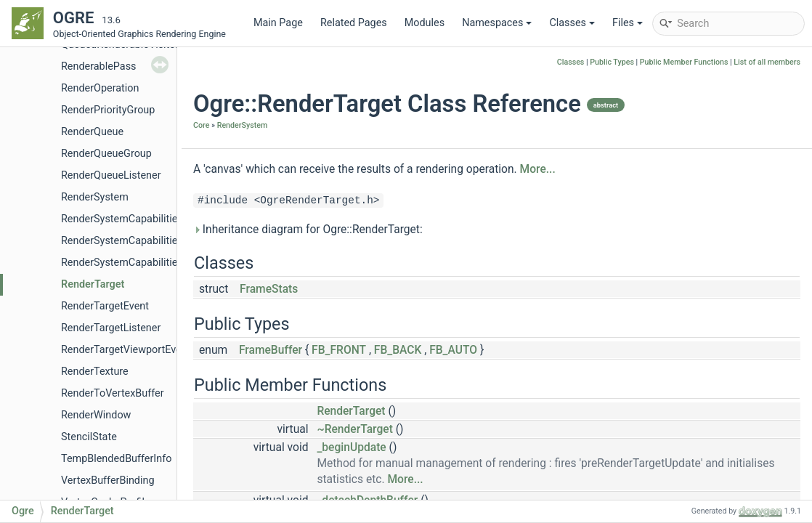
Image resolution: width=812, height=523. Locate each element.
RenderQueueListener (111, 175)
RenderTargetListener (111, 328)
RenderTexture (95, 372)
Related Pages (354, 23)
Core (201, 125)
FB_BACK (398, 350)
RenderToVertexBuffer (113, 393)
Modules (425, 23)
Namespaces (497, 23)
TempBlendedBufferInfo (116, 459)
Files (628, 23)
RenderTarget (93, 284)
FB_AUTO (453, 350)
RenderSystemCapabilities (122, 219)
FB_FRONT (339, 350)
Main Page (278, 23)
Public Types (612, 62)
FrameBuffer (271, 350)
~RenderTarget (354, 429)
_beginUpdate (351, 447)
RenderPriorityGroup (108, 110)
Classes (572, 23)
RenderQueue (92, 132)
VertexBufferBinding (108, 481)
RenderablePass (99, 66)
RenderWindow (96, 415)
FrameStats (269, 289)
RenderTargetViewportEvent (126, 350)
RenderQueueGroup (106, 154)
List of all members (767, 62)
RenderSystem (95, 197)
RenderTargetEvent (105, 306)
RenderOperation (100, 88)
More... (538, 169)
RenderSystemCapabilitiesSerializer (143, 263)
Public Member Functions (684, 62)
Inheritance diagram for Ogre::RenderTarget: (308, 230)
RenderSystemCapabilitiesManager (143, 241)
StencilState (89, 437)
